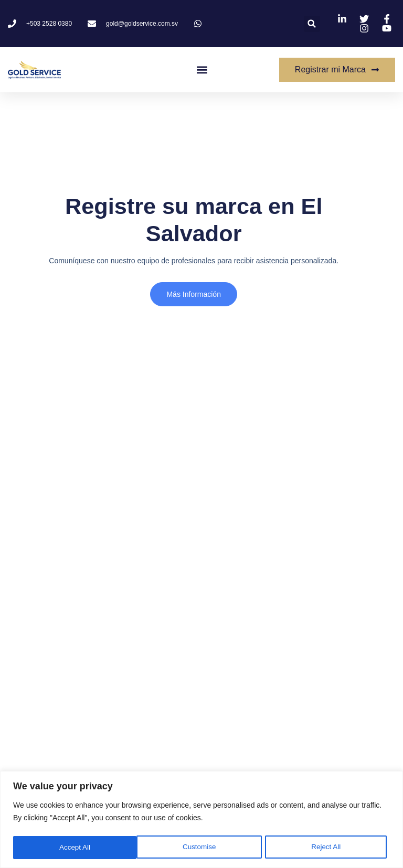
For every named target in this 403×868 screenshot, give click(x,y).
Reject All (203, 848)
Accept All (329, 848)
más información (192, 296)
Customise (76, 848)
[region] (201, 820)
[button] (312, 24)
